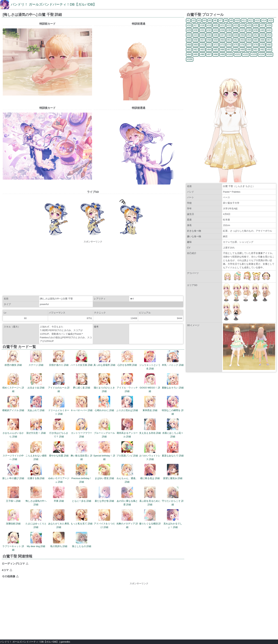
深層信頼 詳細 (13, 517)
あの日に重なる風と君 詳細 (127, 496)
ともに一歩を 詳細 (82, 494)
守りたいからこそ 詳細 (173, 496)
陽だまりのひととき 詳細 (104, 383)
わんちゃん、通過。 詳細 (127, 474)
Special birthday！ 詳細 (104, 451)
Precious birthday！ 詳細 (82, 474)
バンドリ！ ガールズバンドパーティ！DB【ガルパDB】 (54, 4)
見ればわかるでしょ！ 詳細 (173, 519)
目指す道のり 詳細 (59, 358)
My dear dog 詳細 (36, 540)
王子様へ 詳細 (13, 494)
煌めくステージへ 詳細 (13, 383)
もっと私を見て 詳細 (82, 517)
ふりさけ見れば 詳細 (127, 404)
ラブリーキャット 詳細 (13, 541)
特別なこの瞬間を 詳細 (173, 406)
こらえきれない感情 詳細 (36, 451)
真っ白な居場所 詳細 (104, 358)
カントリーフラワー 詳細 (82, 428)
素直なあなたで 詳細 (173, 449)
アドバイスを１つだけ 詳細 (104, 519)
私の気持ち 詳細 (59, 540)
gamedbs (65, 642)
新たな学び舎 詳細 (104, 494)
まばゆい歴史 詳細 (104, 472)
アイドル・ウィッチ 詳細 (127, 383)
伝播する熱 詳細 (36, 472)
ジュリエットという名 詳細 (150, 360)
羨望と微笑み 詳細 (173, 472)
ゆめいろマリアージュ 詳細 (59, 474)
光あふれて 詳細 (36, 404)
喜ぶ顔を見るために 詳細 (150, 496)
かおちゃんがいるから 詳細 (13, 428)
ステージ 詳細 (36, 358)
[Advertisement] (93, 269)
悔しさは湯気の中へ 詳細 (36, 496)
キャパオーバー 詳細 (82, 404)
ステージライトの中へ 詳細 (13, 451)
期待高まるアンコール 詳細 (127, 428)
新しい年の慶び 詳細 (13, 472)
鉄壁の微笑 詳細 (13, 358)
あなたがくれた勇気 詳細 (59, 519)
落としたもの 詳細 (82, 540)
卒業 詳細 (59, 494)
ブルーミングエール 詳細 (104, 428)
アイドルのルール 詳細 (59, 383)
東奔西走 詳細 (150, 404)
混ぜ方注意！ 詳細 (36, 426)
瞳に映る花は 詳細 (150, 472)
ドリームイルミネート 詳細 (59, 406)
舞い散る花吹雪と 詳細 (82, 451)
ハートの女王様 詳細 (82, 358)
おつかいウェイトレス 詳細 (150, 451)
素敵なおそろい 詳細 (173, 381)
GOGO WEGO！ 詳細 (150, 383)
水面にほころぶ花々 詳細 (173, 428)
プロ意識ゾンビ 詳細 (127, 449)
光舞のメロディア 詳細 (127, 519)
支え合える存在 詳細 (150, 426)
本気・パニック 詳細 (173, 358)
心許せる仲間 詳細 (127, 358)
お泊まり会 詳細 (36, 381)
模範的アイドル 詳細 (13, 404)
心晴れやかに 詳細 (104, 404)
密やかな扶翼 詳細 (59, 449)
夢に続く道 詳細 (82, 381)
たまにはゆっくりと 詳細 (36, 519)
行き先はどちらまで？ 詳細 (59, 428)
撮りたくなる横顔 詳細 (150, 519)
